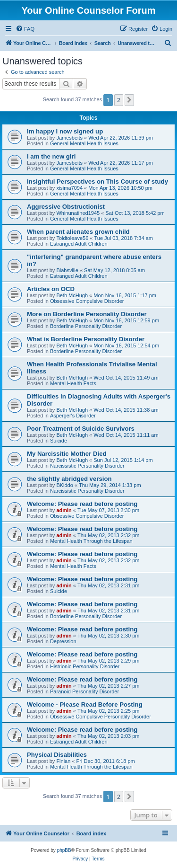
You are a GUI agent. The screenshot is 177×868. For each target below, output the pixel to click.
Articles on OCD (51, 289)
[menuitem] (25, 29)
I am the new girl (51, 156)
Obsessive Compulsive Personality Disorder (101, 717)
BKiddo (64, 485)
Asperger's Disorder (73, 416)
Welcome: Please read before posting (82, 504)
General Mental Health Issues (84, 143)
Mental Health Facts (73, 383)
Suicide (59, 441)
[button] (129, 100)
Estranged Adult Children (79, 244)
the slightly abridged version (69, 479)
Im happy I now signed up (65, 131)
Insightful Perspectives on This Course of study (97, 182)
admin (64, 510)
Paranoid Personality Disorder (84, 691)
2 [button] (119, 100)
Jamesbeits (69, 138)
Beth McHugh (72, 295)
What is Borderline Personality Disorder (86, 339)
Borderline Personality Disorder (86, 326)
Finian (63, 761)
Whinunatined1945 (78, 213)
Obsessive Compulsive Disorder (87, 301)
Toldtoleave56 (72, 238)
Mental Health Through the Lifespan (91, 541)
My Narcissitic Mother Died (67, 454)
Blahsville (67, 270)
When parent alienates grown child (78, 232)
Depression (63, 641)
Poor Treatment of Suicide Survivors (81, 429)
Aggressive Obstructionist (66, 207)
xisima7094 (69, 188)
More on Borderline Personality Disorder (87, 314)
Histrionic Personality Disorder (85, 666)
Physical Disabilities (57, 755)
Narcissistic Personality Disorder (87, 466)
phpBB (64, 850)
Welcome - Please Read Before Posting (85, 704)
